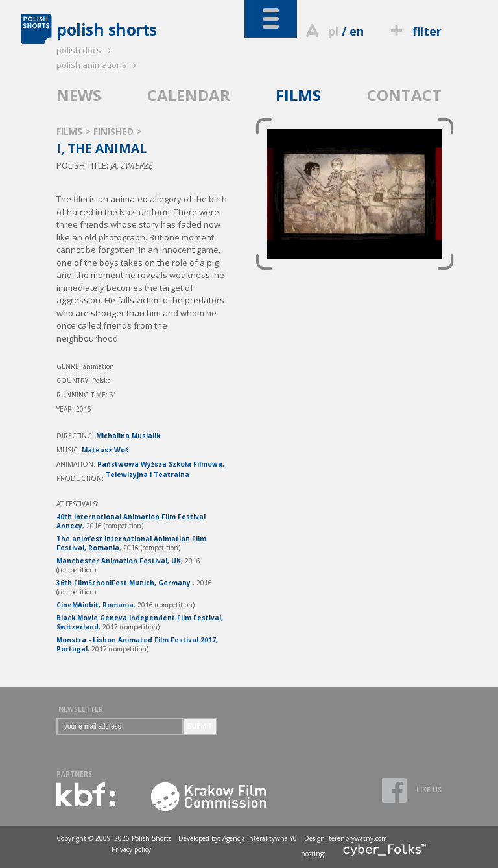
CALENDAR (189, 95)
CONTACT (404, 95)
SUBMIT (200, 726)
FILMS (298, 95)
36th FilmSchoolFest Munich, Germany (124, 583)
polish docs (86, 50)
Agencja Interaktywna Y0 (260, 838)
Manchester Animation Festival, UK (119, 561)
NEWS (79, 95)
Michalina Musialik (128, 436)
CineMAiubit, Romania (95, 605)
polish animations (98, 65)
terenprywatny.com (358, 838)
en (357, 31)
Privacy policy (131, 849)
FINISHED (115, 131)
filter (414, 31)
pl (333, 31)
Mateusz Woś (105, 450)
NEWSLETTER (81, 709)
